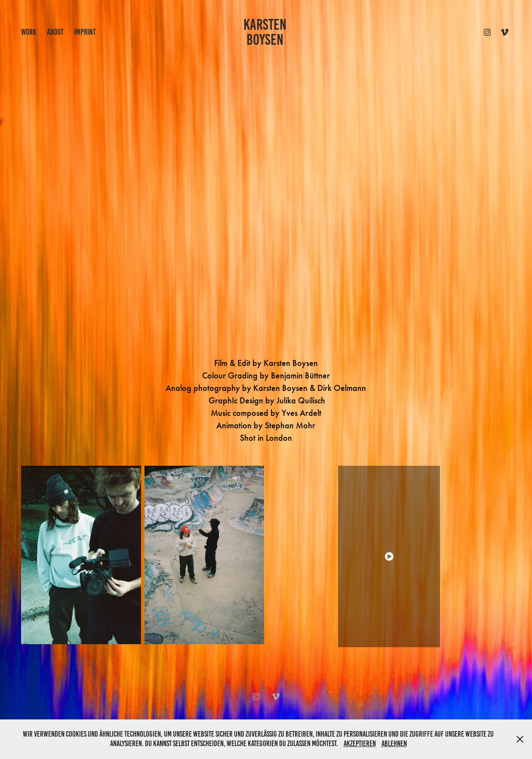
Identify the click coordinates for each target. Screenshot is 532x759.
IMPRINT (85, 32)
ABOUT (55, 32)
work (29, 32)
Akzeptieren (360, 744)
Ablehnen (394, 744)
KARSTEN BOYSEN (266, 32)
